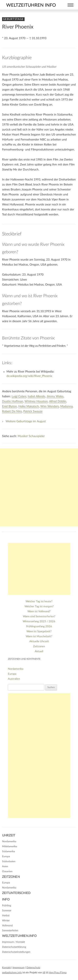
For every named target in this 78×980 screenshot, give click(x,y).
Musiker (23, 436)
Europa (12, 674)
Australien (14, 679)
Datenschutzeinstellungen (16, 952)
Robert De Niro (12, 411)
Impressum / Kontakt (14, 942)
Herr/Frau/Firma (58, 973)
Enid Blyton (9, 406)
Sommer (7, 910)
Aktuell (39, 651)
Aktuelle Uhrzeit (39, 642)
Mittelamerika (10, 846)
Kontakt (6, 968)
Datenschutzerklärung (14, 947)
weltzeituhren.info (12, 973)
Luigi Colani (19, 396)
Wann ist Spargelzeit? (39, 632)
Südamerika (9, 851)
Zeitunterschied (16, 893)
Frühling (7, 905)
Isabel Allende (36, 396)
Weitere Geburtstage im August (26, 421)
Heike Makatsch (29, 406)
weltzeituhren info (31, 5)
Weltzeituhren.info (19, 936)
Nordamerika (16, 669)
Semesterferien (10, 930)
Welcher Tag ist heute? (39, 602)
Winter (6, 920)
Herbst (6, 915)
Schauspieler (37, 436)
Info (6, 900)
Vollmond (7, 925)
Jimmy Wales (55, 396)
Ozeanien (7, 871)
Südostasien (9, 861)
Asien (5, 866)
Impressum (19, 968)
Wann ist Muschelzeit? (39, 637)
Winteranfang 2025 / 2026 (39, 622)
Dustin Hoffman (13, 401)
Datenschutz (33, 968)
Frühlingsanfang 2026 (39, 627)
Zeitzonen (39, 647)
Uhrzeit (9, 835)
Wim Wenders (50, 406)
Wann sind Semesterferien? (39, 617)
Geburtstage (13, 19)
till (44, 973)
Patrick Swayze (33, 411)
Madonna (66, 406)
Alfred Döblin (58, 401)
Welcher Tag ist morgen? (39, 607)
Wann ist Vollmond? (39, 612)
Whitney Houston (36, 401)
